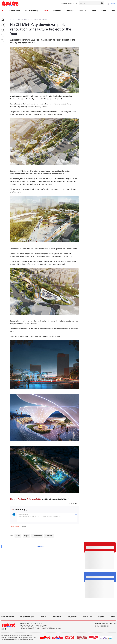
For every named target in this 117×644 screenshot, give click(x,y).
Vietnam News (15, 11)
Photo (113, 11)
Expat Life (83, 11)
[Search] (92, 3)
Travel (46, 11)
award (18, 536)
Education (70, 11)
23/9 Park (49, 536)
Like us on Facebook (18, 499)
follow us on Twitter (34, 499)
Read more (40, 546)
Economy (57, 11)
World (94, 11)
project (26, 536)
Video (104, 11)
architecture (37, 536)
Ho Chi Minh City (32, 11)
